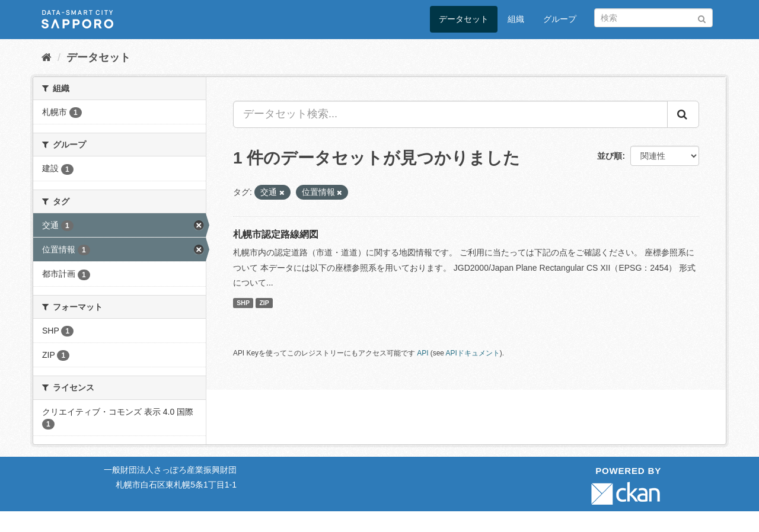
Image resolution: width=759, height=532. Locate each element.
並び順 (610, 156)
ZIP (264, 303)
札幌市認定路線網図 (276, 234)
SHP (243, 303)
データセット (464, 19)
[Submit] (702, 17)
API (422, 353)
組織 (516, 19)
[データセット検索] (653, 18)
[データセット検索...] (450, 114)
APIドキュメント (473, 353)
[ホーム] (47, 57)
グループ (560, 19)
